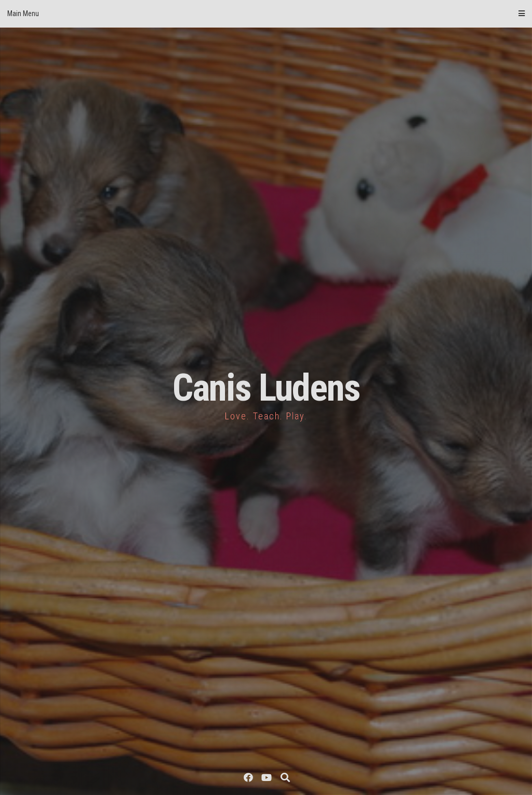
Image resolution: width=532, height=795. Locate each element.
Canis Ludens (266, 388)
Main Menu (266, 14)
